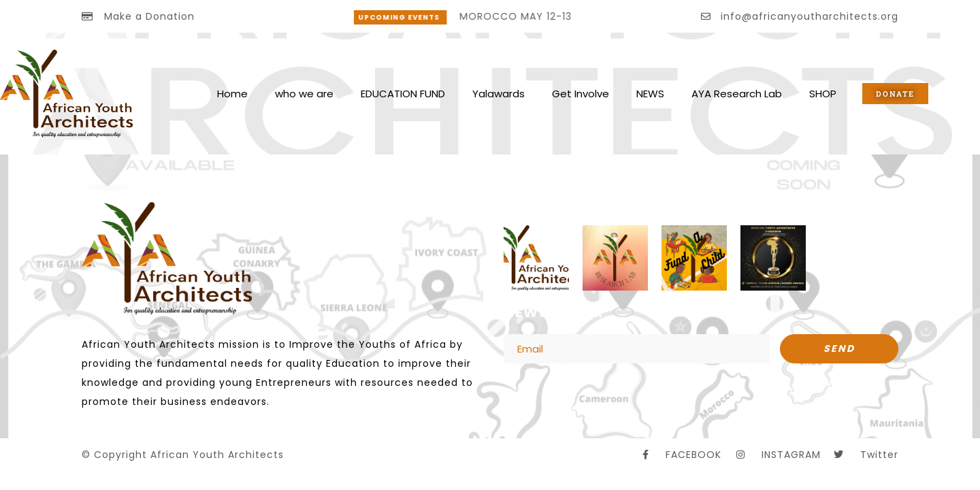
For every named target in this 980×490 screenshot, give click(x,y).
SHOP (823, 94)
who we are (304, 94)
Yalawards (499, 94)
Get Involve (581, 94)
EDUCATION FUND (403, 94)
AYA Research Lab (737, 94)
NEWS (650, 94)
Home (232, 94)
